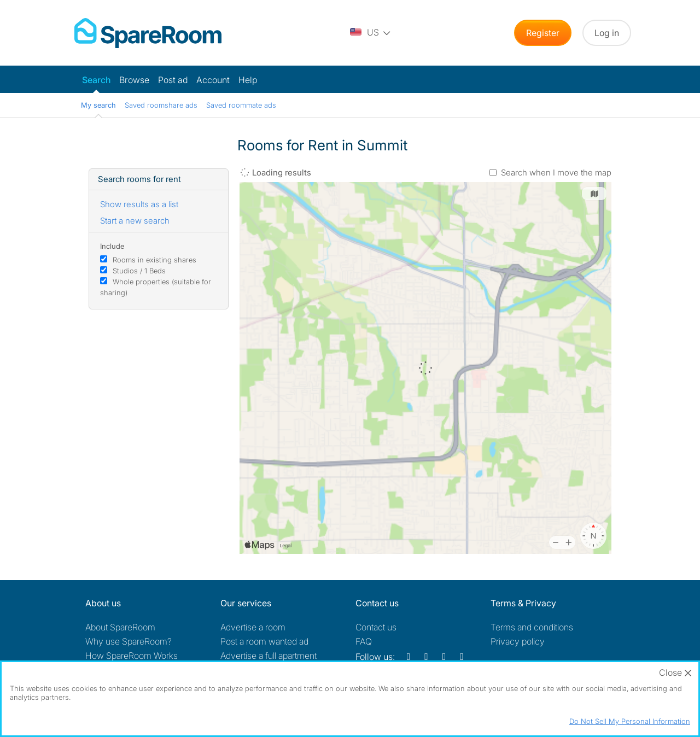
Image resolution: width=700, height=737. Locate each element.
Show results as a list (139, 204)
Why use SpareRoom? (129, 641)
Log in (607, 33)
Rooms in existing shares (154, 260)
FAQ (364, 641)
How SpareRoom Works (132, 656)
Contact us (376, 627)
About (120, 627)
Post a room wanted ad (264, 641)
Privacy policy (518, 641)
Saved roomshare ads (161, 105)
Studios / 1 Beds (139, 271)
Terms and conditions (532, 627)
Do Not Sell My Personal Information (630, 721)
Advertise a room (253, 627)
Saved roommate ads (241, 105)
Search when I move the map (556, 172)
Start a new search (135, 221)
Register (543, 33)
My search (98, 105)
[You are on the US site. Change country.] (371, 33)
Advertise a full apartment (269, 656)
